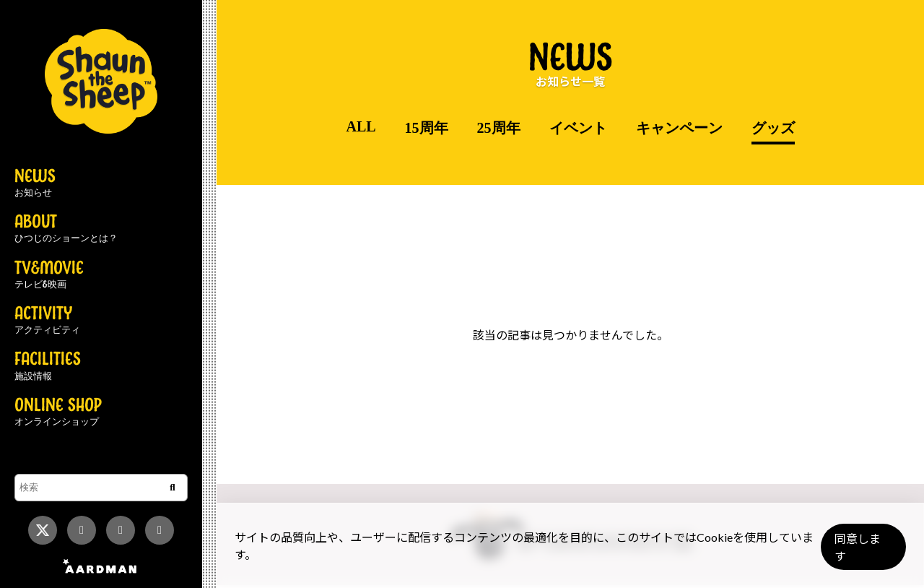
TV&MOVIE (49, 275)
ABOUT (66, 229)
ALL (361, 126)
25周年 (499, 128)
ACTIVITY (47, 321)
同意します (860, 553)
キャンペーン (679, 128)
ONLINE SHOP (58, 412)
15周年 (427, 128)
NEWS (35, 183)
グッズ (773, 128)
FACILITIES (48, 366)
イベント (578, 128)
